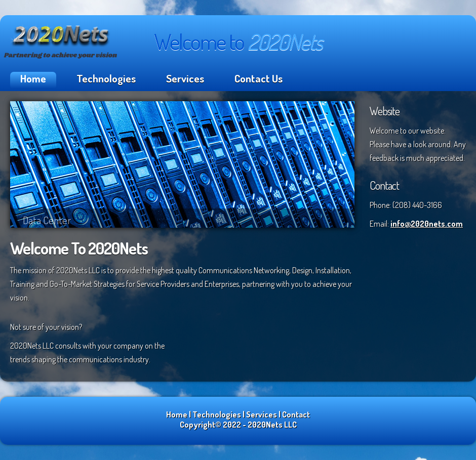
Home (33, 78)
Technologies (106, 78)
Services (185, 78)
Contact (296, 414)
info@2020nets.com (427, 224)
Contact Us (259, 78)
